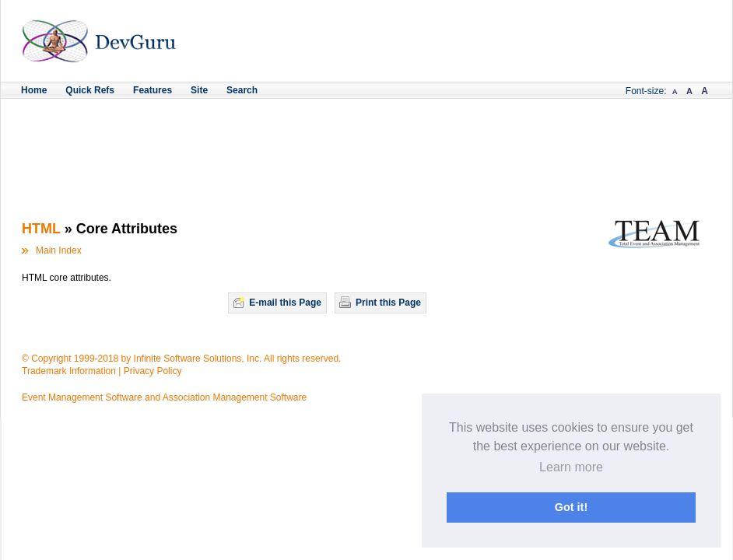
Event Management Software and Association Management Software (164, 397)
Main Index (59, 250)
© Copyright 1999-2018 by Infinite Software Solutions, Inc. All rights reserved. (181, 359)
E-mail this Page (285, 303)
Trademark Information (69, 371)
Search (242, 90)
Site (199, 90)
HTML (41, 229)
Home (34, 90)
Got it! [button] (571, 507)
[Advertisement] (366, 142)
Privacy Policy (153, 371)
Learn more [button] (571, 467)
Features (153, 90)
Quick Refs (90, 90)
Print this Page (388, 303)
